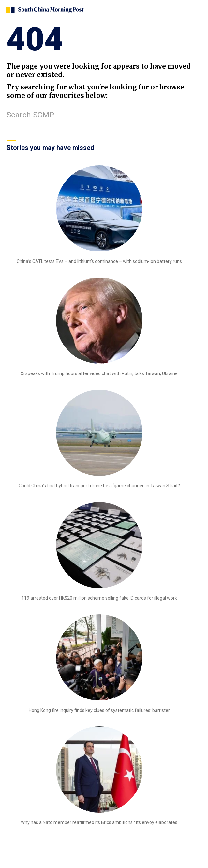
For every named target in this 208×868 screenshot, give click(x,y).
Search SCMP (30, 115)
